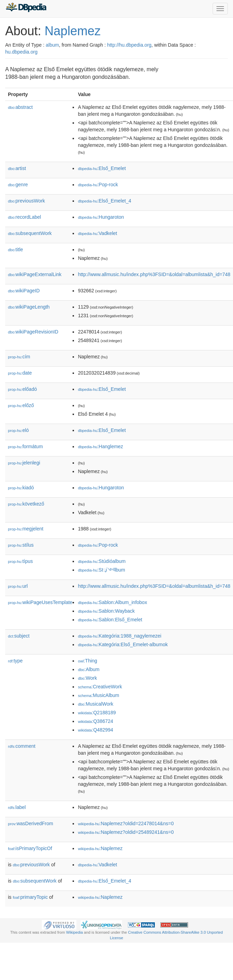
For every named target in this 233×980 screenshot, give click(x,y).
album (52, 45)
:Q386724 (95, 721)
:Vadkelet (97, 233)
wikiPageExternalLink (35, 274)
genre (18, 185)
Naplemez (73, 31)
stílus (21, 545)
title (16, 249)
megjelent (26, 529)
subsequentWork (30, 233)
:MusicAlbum (98, 695)
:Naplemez (100, 848)
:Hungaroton (101, 217)
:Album (88, 669)
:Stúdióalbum (102, 561)
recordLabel (25, 217)
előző (21, 405)
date (20, 373)
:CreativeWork (100, 687)
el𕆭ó (18, 430)
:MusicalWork (95, 704)
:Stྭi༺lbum (101, 570)
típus (20, 561)
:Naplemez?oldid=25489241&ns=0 (126, 832)
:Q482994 (95, 730)
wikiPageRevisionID (33, 332)
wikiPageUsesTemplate (40, 602)
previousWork (26, 201)
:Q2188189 (97, 713)
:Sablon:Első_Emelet (110, 620)
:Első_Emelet (102, 168)
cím (19, 357)
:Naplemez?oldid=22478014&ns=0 (126, 823)
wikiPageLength (29, 307)
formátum (25, 446)
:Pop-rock (98, 185)
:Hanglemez (100, 446)
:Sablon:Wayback (106, 611)
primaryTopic (30, 897)
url (18, 586)
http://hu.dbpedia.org (129, 45)
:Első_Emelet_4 (104, 201)
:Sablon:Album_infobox (112, 602)
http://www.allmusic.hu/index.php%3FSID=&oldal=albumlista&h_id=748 (154, 274)
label (17, 807)
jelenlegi (24, 463)
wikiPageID (24, 291)
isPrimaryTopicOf (30, 848)
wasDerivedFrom (31, 823)
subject (19, 636)
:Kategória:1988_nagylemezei (119, 636)
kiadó (21, 488)
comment (22, 746)
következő (26, 504)
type (15, 661)
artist (17, 168)
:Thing (87, 661)
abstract (20, 107)
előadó (22, 389)
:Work (87, 678)
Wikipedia (74, 932)
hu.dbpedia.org (21, 52)
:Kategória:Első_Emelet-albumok (123, 644)
